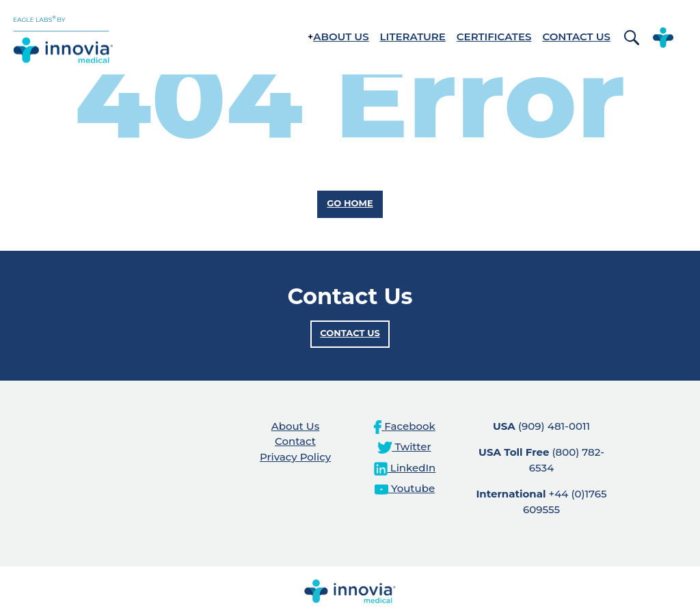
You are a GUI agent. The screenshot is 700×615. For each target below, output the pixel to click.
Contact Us (576, 37)
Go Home (350, 203)
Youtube (405, 488)
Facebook (404, 426)
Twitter (404, 447)
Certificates (494, 37)
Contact (295, 441)
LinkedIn (405, 468)
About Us (341, 37)
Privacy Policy (295, 457)
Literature (413, 37)
